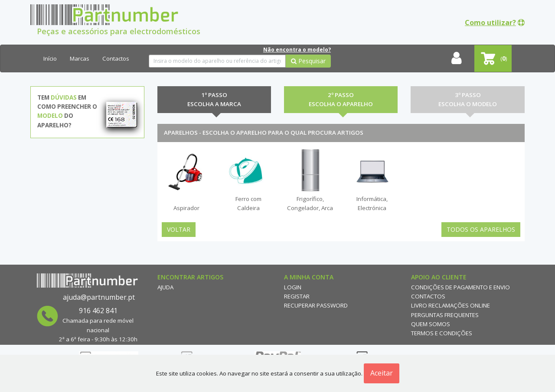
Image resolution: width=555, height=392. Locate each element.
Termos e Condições (442, 333)
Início (50, 58)
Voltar (179, 229)
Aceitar (382, 373)
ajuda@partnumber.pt (99, 297)
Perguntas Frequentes (445, 315)
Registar (297, 296)
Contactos (116, 58)
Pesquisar (308, 61)
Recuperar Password (316, 305)
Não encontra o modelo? (297, 50)
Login (293, 287)
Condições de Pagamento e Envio (460, 287)
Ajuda (165, 287)
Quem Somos (431, 324)
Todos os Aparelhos (481, 229)
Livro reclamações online (451, 305)
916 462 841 (98, 311)
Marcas (80, 58)
